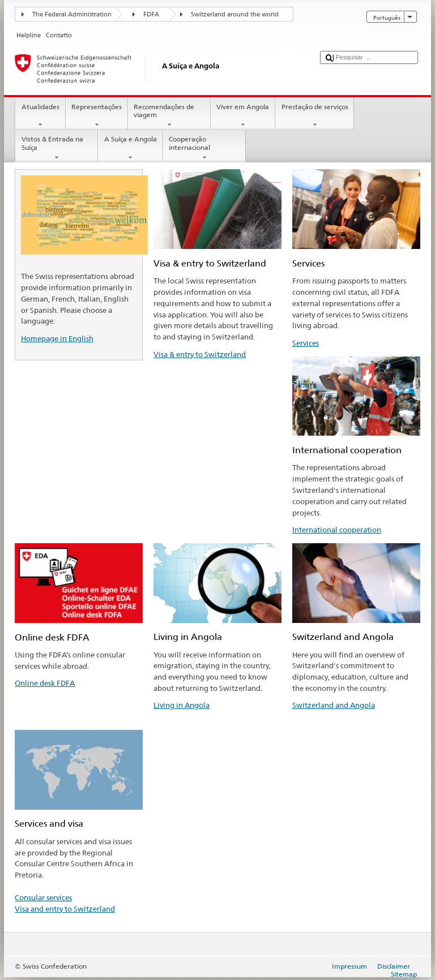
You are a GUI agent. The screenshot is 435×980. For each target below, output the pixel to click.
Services (306, 343)
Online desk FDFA (45, 683)
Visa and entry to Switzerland (65, 909)
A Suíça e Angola (130, 148)
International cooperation (337, 530)
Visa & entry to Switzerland (200, 354)
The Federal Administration (72, 14)
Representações (97, 116)
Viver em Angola (243, 116)
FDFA (151, 14)
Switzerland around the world (235, 14)
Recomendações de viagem (169, 116)
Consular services (43, 897)
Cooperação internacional (204, 148)
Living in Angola (182, 705)
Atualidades (40, 116)
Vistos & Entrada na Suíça (57, 148)
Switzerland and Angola (334, 705)
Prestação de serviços (315, 116)
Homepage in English (57, 338)
